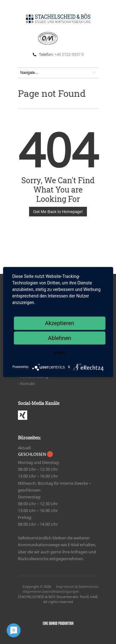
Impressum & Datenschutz (77, 586)
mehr (60, 353)
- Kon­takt (26, 383)
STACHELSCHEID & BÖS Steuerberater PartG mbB (58, 597)
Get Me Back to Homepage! (58, 212)
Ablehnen (60, 338)
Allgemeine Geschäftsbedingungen (51, 591)
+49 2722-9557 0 (69, 54)
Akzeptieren (60, 323)
